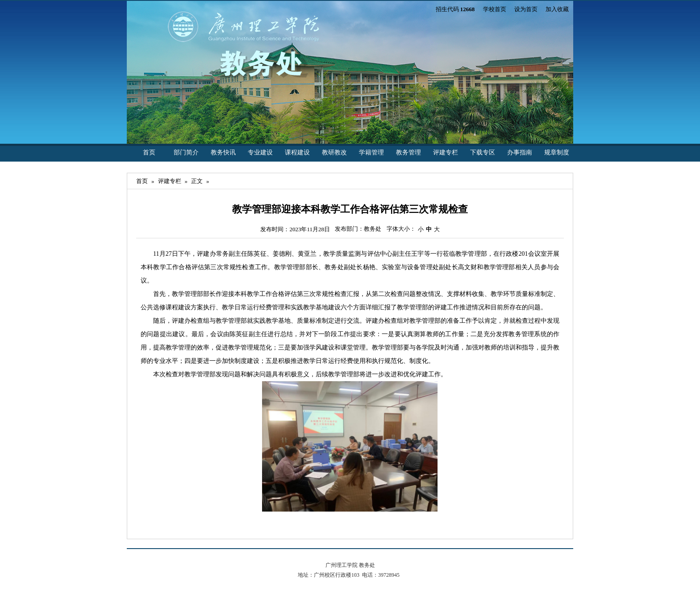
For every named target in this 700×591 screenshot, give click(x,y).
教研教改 (334, 152)
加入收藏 (557, 9)
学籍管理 (371, 152)
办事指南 (520, 152)
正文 (197, 181)
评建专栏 (446, 152)
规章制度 (557, 152)
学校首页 (495, 9)
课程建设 (297, 152)
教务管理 (408, 152)
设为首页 (526, 9)
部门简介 (186, 152)
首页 (149, 152)
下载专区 (483, 152)
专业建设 (260, 152)
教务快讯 (223, 152)
